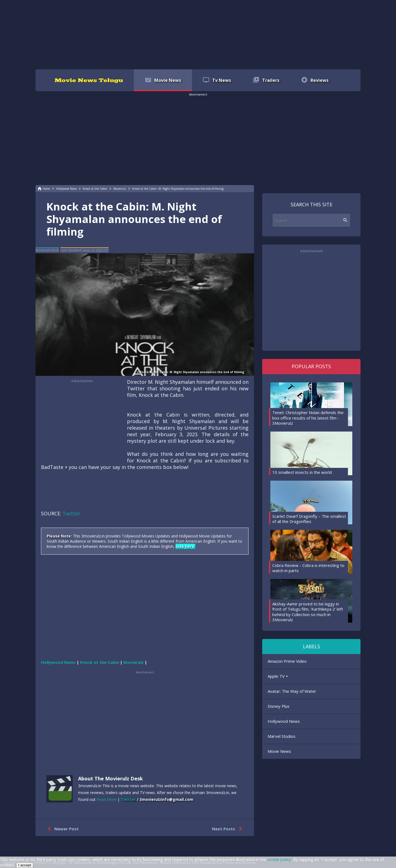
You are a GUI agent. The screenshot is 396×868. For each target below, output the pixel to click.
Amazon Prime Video (287, 661)
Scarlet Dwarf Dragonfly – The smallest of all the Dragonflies (309, 519)
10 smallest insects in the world (302, 472)
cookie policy (279, 859)
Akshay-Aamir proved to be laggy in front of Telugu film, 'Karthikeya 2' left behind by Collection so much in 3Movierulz (308, 612)
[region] (198, 34)
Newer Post (62, 829)
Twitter (71, 513)
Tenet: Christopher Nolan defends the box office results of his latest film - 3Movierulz (308, 418)
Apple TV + (278, 676)
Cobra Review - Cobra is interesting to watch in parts (308, 568)
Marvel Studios (282, 736)
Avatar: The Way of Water (292, 691)
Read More (107, 799)
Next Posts (228, 829)
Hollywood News (284, 721)
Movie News (279, 751)
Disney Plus (279, 706)
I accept (25, 865)
